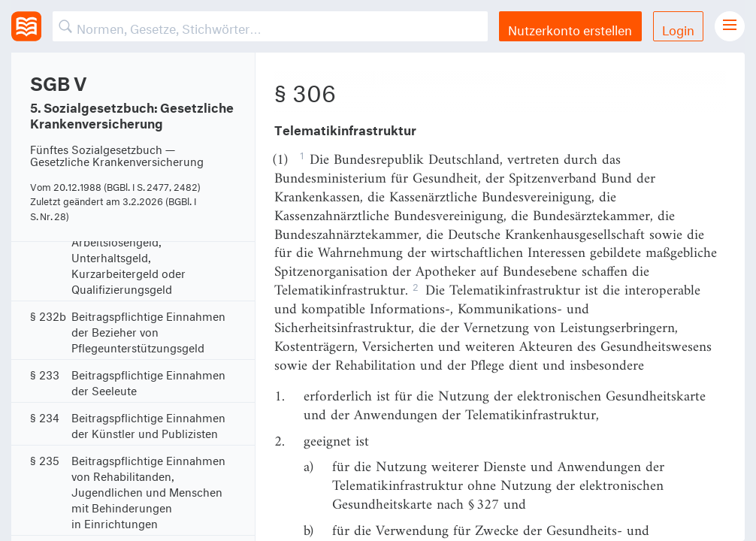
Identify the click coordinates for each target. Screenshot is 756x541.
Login (678, 28)
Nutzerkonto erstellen (570, 28)
